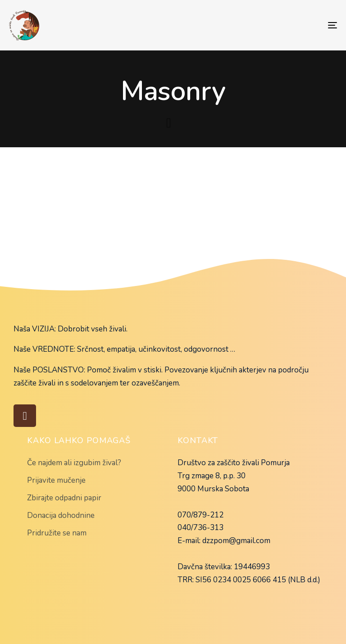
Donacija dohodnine (61, 515)
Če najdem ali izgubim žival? (74, 463)
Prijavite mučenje (56, 480)
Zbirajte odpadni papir (64, 498)
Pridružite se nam (57, 533)
